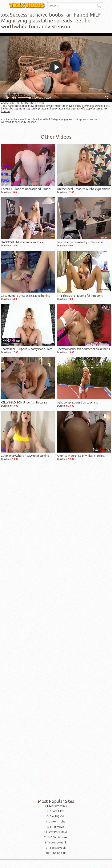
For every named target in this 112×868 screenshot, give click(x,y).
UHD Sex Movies (57, 837)
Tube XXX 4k (58, 853)
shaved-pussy (74, 106)
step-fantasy (93, 109)
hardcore (13, 106)
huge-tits (60, 106)
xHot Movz (57, 827)
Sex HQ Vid (57, 816)
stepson (30, 109)
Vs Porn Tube (57, 821)
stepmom (19, 109)
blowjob (33, 106)
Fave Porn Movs (57, 806)
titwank (86, 106)
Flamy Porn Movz (57, 832)
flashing (96, 106)
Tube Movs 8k (57, 848)
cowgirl (50, 106)
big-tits (105, 106)
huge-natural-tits (60, 109)
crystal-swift (78, 109)
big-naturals (42, 109)
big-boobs (7, 109)
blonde (23, 106)
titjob (42, 106)
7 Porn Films (57, 811)
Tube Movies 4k (57, 842)
